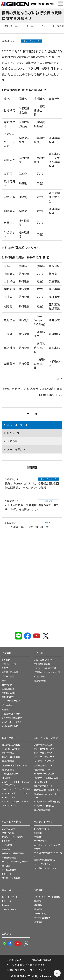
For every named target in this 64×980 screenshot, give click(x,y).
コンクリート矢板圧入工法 (46, 778)
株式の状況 (7, 845)
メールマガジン (16, 450)
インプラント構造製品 (44, 806)
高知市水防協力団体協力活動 (47, 790)
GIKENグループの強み (12, 722)
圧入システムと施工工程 (45, 668)
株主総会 (6, 849)
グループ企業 (8, 677)
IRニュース (13, 433)
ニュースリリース (32, 41)
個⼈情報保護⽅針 (42, 960)
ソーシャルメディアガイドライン (26, 965)
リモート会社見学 (42, 918)
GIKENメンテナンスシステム (15, 793)
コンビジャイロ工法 (44, 761)
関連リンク (7, 685)
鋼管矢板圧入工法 (42, 770)
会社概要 (6, 660)
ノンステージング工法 (44, 757)
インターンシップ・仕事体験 (47, 897)
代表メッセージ (9, 664)
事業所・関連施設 (10, 673)
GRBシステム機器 (11, 749)
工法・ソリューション (46, 738)
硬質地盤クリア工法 (43, 745)
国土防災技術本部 (42, 810)
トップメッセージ (42, 829)
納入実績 (6, 778)
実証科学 (6, 710)
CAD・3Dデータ (9, 806)
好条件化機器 (8, 753)
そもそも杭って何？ (43, 660)
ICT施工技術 (39, 677)
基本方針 (38, 833)
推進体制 (38, 837)
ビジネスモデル (9, 829)
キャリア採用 (40, 914)
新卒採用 (38, 910)
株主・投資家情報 (11, 822)
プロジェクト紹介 (10, 726)
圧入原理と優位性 (42, 664)
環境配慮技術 (40, 681)
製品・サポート (10, 738)
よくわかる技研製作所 (12, 718)
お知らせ (12, 441)
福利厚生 (38, 905)
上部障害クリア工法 (43, 766)
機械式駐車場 (8, 761)
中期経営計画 (8, 833)
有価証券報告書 (9, 858)
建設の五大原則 (9, 693)
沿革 (4, 681)
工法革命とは (8, 689)
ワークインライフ (42, 864)
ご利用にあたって (17, 960)
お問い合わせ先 (16, 970)
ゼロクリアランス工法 (44, 774)
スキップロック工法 (44, 753)
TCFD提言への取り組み (44, 860)
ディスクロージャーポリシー (15, 862)
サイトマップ (38, 970)
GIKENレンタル (9, 798)
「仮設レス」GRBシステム (47, 673)
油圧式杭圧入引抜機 (11, 745)
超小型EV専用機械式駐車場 (14, 766)
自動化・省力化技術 (11, 757)
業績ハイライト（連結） (13, 837)
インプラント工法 (11, 701)
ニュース (6, 890)
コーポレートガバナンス (45, 868)
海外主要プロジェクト (44, 786)
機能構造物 (8, 697)
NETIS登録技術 (41, 782)
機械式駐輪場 (8, 770)
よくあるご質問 (9, 870)
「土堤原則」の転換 (11, 714)
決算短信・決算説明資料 (13, 854)
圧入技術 (39, 653)
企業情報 (6, 653)
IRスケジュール (9, 841)
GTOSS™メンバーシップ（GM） (16, 789)
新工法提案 (7, 706)
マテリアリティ (41, 841)
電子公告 (6, 866)
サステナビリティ (43, 822)
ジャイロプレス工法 (44, 749)
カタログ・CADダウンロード (15, 802)
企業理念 (6, 668)
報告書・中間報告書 (11, 878)
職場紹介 (38, 901)
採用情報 (39, 890)
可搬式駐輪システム (11, 774)
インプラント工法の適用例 (47, 802)
